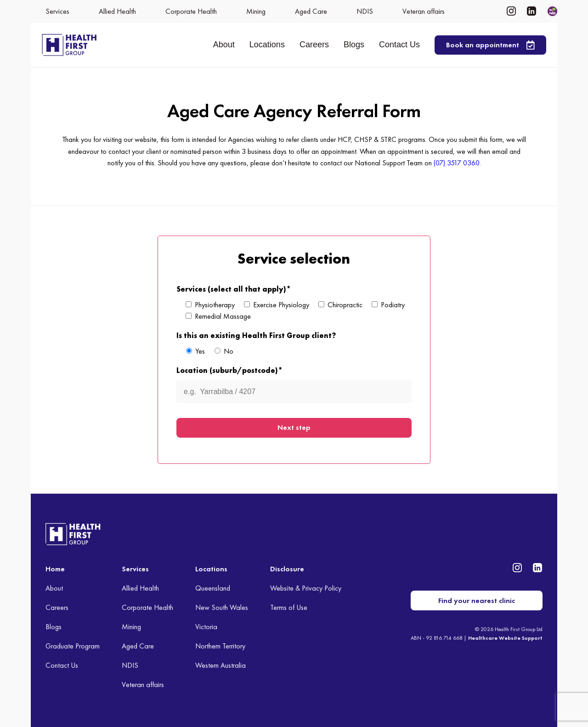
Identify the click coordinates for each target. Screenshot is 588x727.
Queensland (213, 588)
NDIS (130, 665)
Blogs (354, 45)
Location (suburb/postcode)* (229, 370)
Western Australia (220, 665)
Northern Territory (220, 645)
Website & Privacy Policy (306, 588)
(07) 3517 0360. (457, 163)
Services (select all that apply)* (234, 289)
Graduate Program (73, 645)
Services (135, 569)
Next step (294, 427)
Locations (267, 45)
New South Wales (222, 607)
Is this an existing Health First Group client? (256, 335)
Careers (314, 45)
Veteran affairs (143, 684)
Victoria (206, 626)
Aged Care (138, 645)
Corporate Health (147, 607)
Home (55, 569)
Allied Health (140, 588)
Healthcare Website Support (505, 637)
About (224, 45)
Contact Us (399, 45)
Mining (131, 626)
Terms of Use (289, 607)
